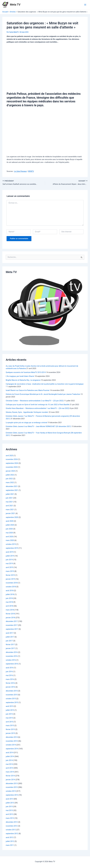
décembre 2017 (12, 621)
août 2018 (10, 591)
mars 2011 (10, 845)
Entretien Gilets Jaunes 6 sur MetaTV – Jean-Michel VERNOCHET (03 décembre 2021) (38, 426)
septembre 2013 (12, 795)
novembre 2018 (12, 583)
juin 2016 (9, 672)
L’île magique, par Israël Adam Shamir (20, 376)
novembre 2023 (12, 467)
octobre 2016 (11, 660)
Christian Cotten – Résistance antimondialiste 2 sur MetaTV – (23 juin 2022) (35, 401)
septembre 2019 (12, 548)
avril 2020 (9, 537)
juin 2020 (9, 529)
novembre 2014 (12, 741)
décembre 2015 (12, 691)
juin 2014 (9, 760)
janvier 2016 (10, 687)
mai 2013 (9, 811)
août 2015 (10, 706)
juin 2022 (9, 479)
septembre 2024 (12, 463)
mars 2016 (10, 679)
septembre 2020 (12, 517)
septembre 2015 (12, 702)
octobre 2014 (11, 745)
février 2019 (10, 575)
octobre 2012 (11, 830)
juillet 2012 (10, 841)
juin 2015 (9, 714)
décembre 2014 (12, 737)
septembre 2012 (12, 834)
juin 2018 (9, 598)
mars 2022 (10, 483)
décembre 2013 (12, 784)
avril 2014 (9, 768)
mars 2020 (10, 540)
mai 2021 (9, 502)
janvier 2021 (10, 514)
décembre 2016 (12, 652)
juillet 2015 (10, 710)
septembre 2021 (12, 490)
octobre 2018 (11, 587)
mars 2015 (10, 726)
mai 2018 (9, 602)
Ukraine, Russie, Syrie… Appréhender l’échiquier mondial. (27, 412)
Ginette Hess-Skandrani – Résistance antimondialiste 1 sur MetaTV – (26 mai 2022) (37, 408)
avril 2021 (9, 506)
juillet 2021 (10, 494)
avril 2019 (9, 567)
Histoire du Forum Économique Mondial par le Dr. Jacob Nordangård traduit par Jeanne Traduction (43, 394)
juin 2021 (9, 498)
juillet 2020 (10, 525)
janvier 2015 (10, 733)
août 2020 (10, 521)
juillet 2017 (10, 637)
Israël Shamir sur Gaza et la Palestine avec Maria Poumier (28, 390)
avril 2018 (9, 606)
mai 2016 (9, 676)
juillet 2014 (10, 757)
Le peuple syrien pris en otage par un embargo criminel (26, 423)
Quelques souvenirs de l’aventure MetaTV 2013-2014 (26, 372)
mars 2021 (10, 510)
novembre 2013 (12, 787)
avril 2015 (9, 722)
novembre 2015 (12, 695)
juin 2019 (9, 560)
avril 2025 (9, 456)
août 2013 (10, 799)
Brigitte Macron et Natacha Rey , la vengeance (23, 380)
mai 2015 (9, 718)
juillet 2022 (10, 475)
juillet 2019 (10, 556)
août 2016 (10, 668)
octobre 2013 (11, 791)
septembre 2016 (12, 664)
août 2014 (10, 753)
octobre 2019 (11, 544)
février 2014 (10, 776)
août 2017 (10, 633)
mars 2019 (10, 571)
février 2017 (10, 645)
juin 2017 (9, 641)
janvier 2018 (10, 618)
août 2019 (10, 552)
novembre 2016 (12, 656)
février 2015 (10, 730)
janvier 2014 (10, 780)
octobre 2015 (11, 699)
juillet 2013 (10, 803)
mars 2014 (10, 772)
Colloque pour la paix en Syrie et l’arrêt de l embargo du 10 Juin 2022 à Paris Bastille (37, 405)
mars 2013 (10, 818)
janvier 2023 (10, 471)
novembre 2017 (12, 625)
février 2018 (10, 614)
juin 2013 (9, 807)
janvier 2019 (10, 579)
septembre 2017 (12, 629)
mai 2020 (9, 533)
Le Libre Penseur (20, 171)
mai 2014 (9, 764)
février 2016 (10, 683)
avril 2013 (9, 814)
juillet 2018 (10, 595)
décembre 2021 (12, 486)
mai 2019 (9, 564)
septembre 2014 (12, 749)
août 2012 (10, 838)
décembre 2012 (12, 822)
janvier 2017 (10, 649)
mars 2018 (10, 610)
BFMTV (31, 171)
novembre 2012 (12, 826)
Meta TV (15, 5)
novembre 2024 (12, 459)
